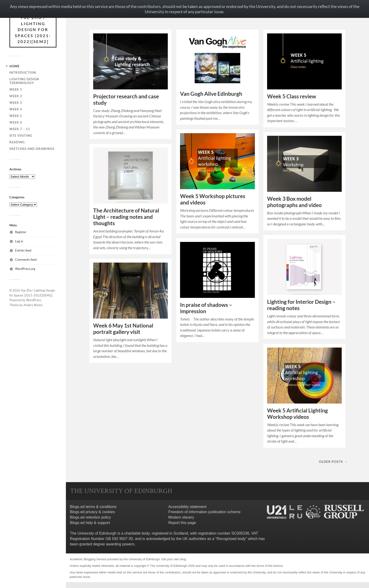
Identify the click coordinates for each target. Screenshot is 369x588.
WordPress (34, 300)
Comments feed (26, 260)
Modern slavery (181, 517)
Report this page (182, 523)
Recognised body (231, 539)
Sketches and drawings (32, 149)
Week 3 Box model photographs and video (294, 202)
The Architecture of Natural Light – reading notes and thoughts (126, 217)
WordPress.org (25, 269)
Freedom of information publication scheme (204, 512)
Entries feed (23, 250)
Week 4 (16, 109)
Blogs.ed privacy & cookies (92, 512)
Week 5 (16, 116)
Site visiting (21, 136)
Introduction (23, 72)
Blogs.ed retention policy (90, 517)
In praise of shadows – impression (206, 308)
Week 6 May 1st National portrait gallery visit (123, 329)
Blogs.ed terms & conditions (93, 507)
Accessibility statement (187, 507)
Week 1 (16, 89)
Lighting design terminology (24, 81)
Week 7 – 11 (20, 129)
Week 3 (16, 103)
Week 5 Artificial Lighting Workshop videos (297, 414)
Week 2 (16, 96)
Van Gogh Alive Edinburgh (211, 94)
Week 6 (16, 122)
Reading (17, 142)
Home (14, 66)
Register (21, 232)
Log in (19, 241)
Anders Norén (33, 305)
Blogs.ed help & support (90, 523)
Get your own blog (174, 559)
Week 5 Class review (292, 96)
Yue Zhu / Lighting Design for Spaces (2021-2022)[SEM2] (33, 30)
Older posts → (333, 462)
